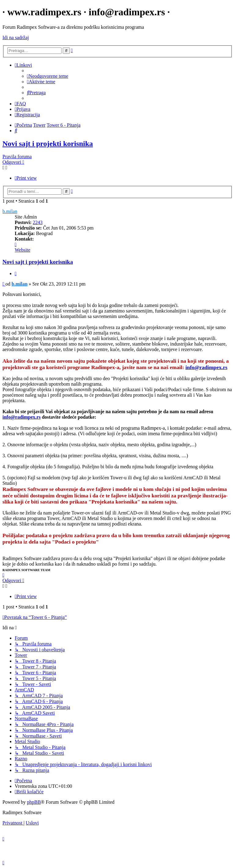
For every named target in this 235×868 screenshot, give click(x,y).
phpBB (34, 802)
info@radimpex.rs (206, 367)
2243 (38, 222)
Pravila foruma (17, 157)
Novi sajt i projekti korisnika (48, 144)
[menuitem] (48, 76)
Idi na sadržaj (16, 37)
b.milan (10, 211)
